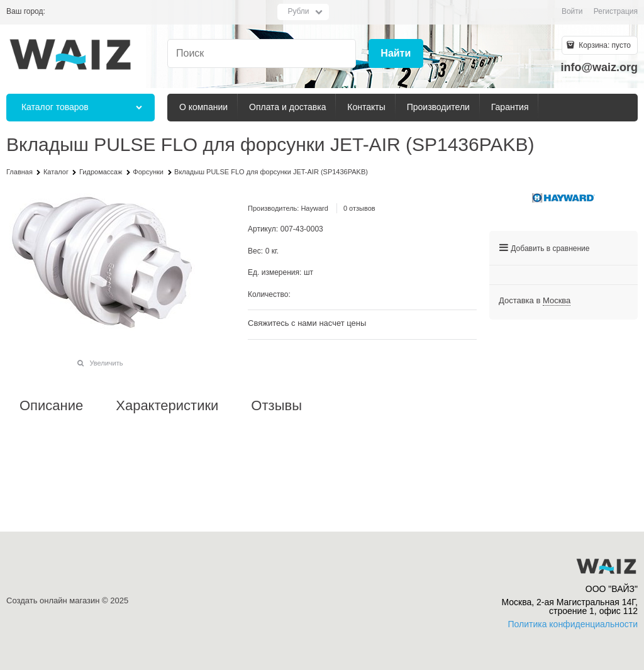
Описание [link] (51, 406)
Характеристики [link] (167, 406)
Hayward (314, 208)
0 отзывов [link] (359, 208)
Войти (572, 11)
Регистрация (616, 11)
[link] (557, 301)
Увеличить (106, 363)
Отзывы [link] (276, 406)
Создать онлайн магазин (53, 600)
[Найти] (396, 54)
